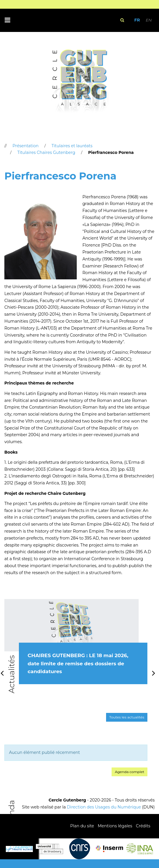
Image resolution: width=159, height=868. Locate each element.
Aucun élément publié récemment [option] (44, 752)
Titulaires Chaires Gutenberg (46, 152)
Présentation (26, 146)
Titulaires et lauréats (72, 146)
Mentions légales (115, 826)
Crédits (143, 826)
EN (149, 20)
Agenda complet (129, 772)
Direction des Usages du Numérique (104, 807)
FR (137, 20)
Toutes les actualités (127, 717)
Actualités (11, 674)
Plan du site (82, 826)
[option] (76, 648)
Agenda (11, 815)
